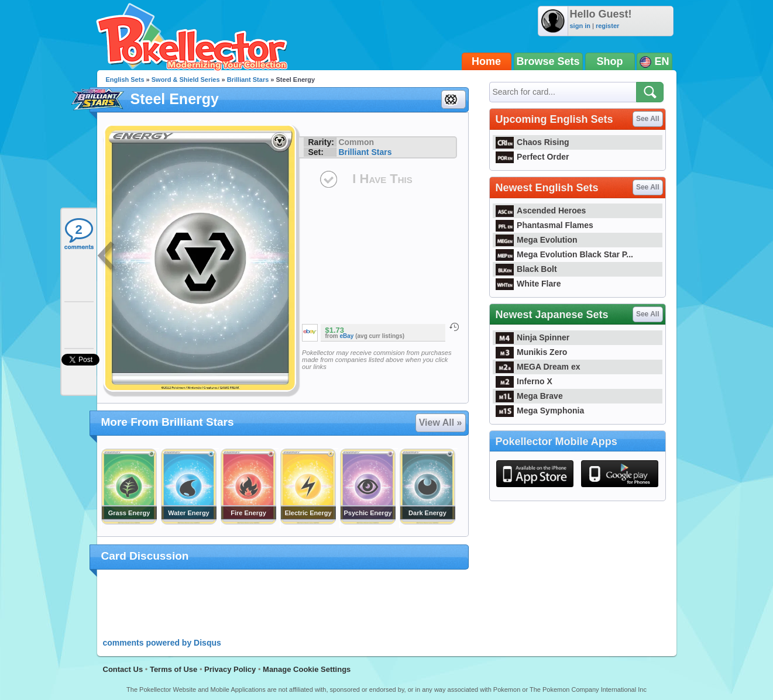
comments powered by (162, 643)
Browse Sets (548, 61)
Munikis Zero (532, 352)
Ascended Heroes (541, 211)
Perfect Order (532, 157)
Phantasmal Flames (544, 225)
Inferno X (524, 381)
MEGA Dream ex (538, 367)
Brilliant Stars (248, 80)
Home (486, 61)
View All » (441, 423)
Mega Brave (529, 396)
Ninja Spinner (533, 337)
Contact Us (123, 669)
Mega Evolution (537, 240)
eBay (347, 336)
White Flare (528, 284)
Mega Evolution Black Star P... (565, 254)
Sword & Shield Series (186, 80)
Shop (610, 61)
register (607, 26)
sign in (580, 26)
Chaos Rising (532, 142)
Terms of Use (174, 669)
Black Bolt (526, 269)
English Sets (125, 80)
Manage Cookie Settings (307, 669)
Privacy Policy (230, 669)
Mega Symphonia (540, 411)
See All (648, 119)
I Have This (382, 179)
